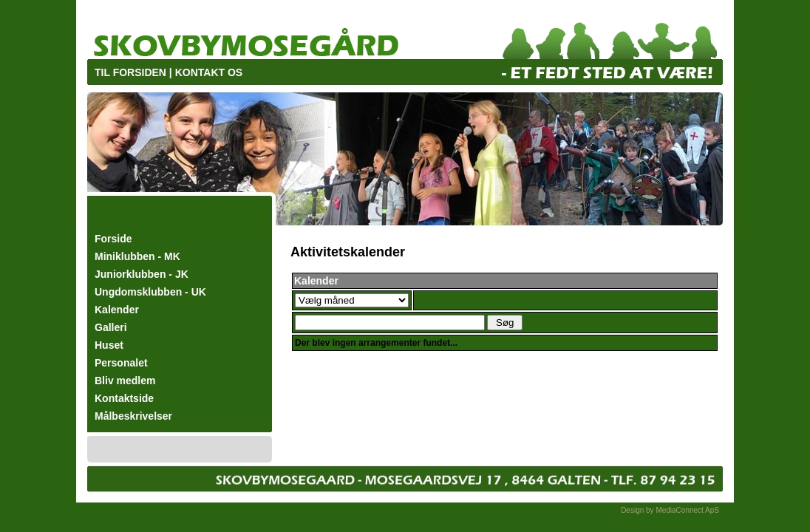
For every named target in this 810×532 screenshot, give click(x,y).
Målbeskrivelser (133, 416)
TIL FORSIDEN (130, 72)
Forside (113, 239)
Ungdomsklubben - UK (150, 292)
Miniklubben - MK (137, 256)
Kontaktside (124, 398)
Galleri (111, 327)
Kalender (117, 310)
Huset (109, 345)
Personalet (121, 363)
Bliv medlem (125, 381)
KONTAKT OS (209, 72)
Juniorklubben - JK (142, 274)
